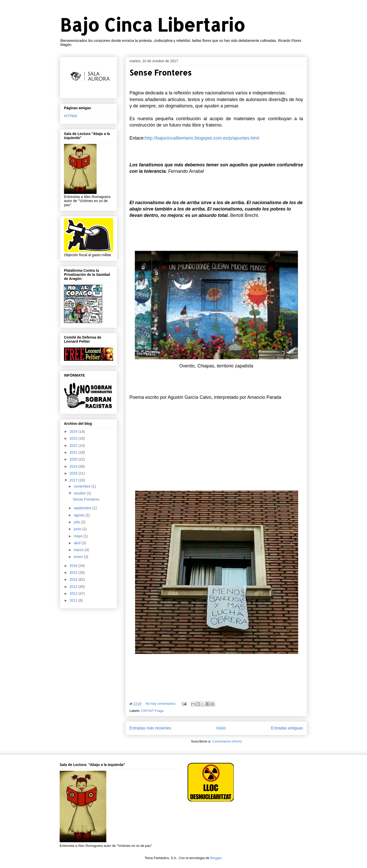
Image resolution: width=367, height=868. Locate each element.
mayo (78, 536)
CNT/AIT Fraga (152, 711)
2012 (74, 593)
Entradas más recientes (150, 728)
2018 (74, 473)
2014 (74, 579)
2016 (74, 566)
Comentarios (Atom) (227, 741)
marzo (79, 550)
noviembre (82, 486)
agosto (80, 515)
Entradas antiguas (287, 728)
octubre (80, 493)
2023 (74, 438)
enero (79, 557)
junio (78, 529)
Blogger (216, 858)
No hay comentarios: (161, 704)
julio (77, 522)
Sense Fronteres (161, 72)
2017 (74, 480)
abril (77, 543)
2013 (74, 587)
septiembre (83, 508)
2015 (74, 573)
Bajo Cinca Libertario (152, 25)
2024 (74, 431)
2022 (74, 445)
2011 (74, 600)
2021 (74, 452)
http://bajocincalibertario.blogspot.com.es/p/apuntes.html (202, 138)
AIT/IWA (71, 116)
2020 (74, 459)
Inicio (221, 728)
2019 (74, 466)
